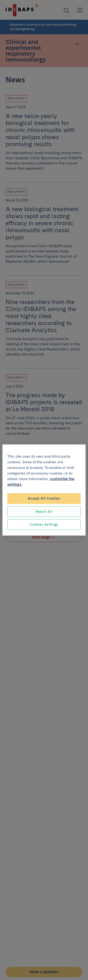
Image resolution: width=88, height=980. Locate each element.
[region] (44, 490)
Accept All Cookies (44, 498)
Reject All (44, 511)
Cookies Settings (44, 524)
